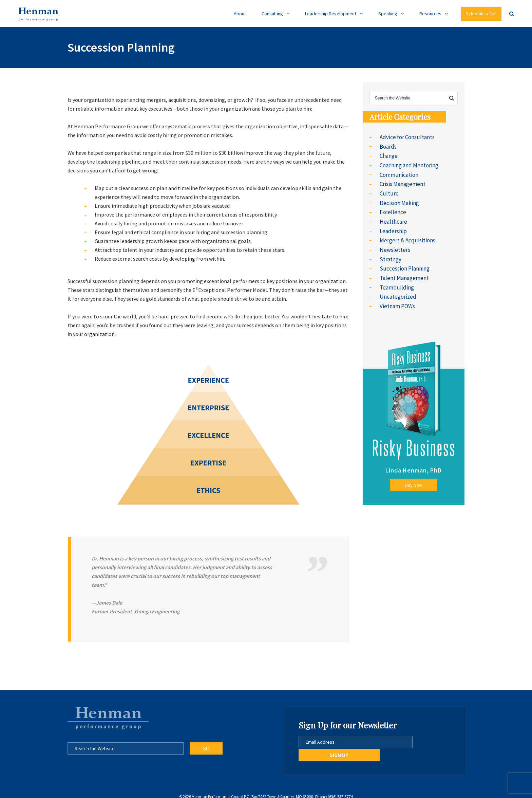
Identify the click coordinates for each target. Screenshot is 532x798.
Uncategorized (397, 287)
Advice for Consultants (406, 137)
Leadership (392, 225)
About (240, 14)
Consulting (272, 14)
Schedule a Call (481, 14)
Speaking (388, 14)
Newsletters (394, 243)
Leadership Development (331, 14)
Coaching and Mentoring (408, 164)
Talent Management (404, 270)
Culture (388, 190)
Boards (388, 146)
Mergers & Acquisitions (406, 234)
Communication (398, 172)
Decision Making (398, 199)
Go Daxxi (284, 791)
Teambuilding (396, 278)
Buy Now (414, 475)
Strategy (390, 252)
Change (388, 155)
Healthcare (393, 217)
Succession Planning (403, 261)
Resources (430, 14)
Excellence (392, 208)
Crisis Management (402, 181)
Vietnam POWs (397, 296)
